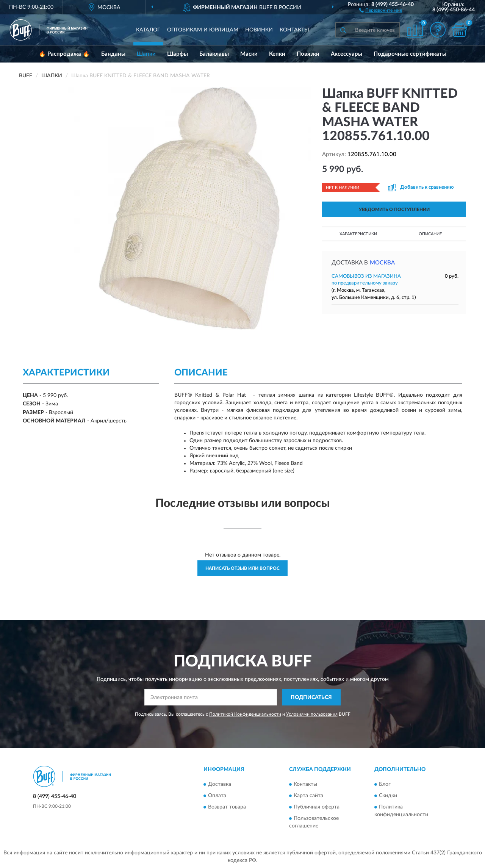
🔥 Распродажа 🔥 (64, 54)
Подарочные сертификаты (410, 54)
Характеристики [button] (358, 234)
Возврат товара (227, 807)
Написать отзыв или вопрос (242, 568)
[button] (381, 10)
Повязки (308, 54)
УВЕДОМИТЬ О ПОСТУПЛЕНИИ (394, 210)
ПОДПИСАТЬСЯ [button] (311, 698)
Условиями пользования (312, 714)
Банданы (113, 54)
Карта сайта (308, 796)
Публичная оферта (317, 807)
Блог (385, 784)
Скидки (388, 796)
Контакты (294, 30)
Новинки (259, 30)
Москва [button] (382, 263)
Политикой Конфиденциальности (245, 714)
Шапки (146, 54)
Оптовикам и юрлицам (203, 30)
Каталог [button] (148, 30)
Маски (249, 54)
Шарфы (178, 54)
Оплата (217, 796)
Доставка (220, 784)
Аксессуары (347, 54)
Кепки (277, 54)
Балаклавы (214, 54)
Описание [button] (430, 234)
